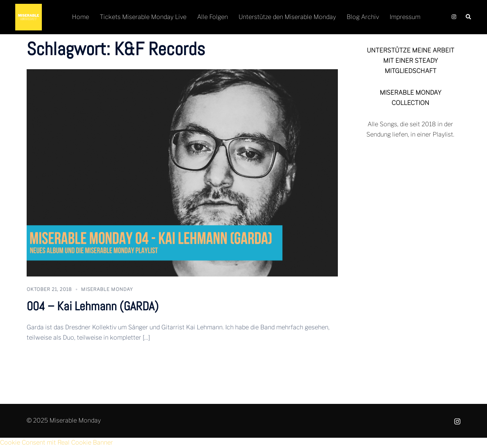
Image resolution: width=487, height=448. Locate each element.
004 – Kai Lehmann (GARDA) (93, 306)
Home (80, 17)
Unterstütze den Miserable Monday (287, 17)
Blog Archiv (363, 17)
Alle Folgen (212, 17)
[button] (469, 17)
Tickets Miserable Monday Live (143, 17)
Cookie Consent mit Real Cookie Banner (56, 442)
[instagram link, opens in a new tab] (453, 17)
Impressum (405, 17)
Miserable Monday (107, 289)
